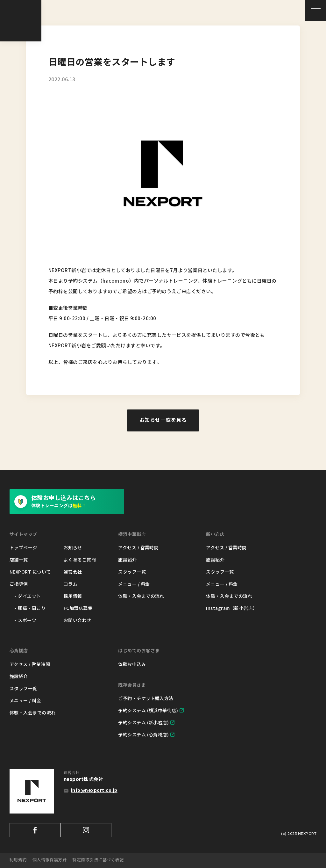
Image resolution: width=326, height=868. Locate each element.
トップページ (23, 547)
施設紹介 (127, 560)
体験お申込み (132, 664)
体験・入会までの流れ (141, 596)
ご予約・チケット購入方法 (146, 698)
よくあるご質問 (80, 560)
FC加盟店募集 (78, 608)
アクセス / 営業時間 (138, 547)
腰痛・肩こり (32, 608)
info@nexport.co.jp (94, 790)
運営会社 (73, 572)
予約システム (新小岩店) (143, 722)
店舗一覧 (19, 560)
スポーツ (27, 620)
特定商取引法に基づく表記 (98, 860)
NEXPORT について (30, 572)
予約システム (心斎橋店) (143, 734)
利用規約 (18, 860)
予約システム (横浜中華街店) (148, 710)
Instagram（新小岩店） (232, 608)
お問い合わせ (78, 620)
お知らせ (73, 547)
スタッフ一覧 (132, 572)
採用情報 (73, 596)
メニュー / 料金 (134, 584)
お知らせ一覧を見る (163, 420)
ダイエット (29, 596)
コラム (71, 584)
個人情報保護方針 (50, 860)
